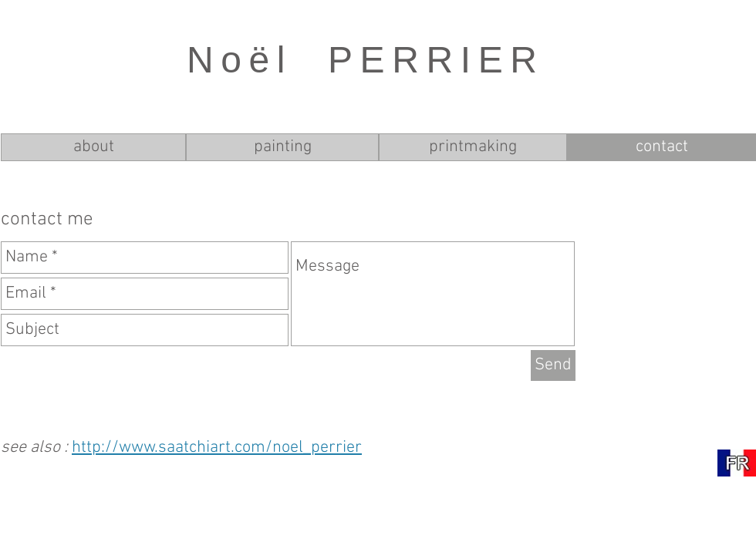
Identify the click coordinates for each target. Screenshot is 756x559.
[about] (93, 147)
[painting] (282, 147)
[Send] (553, 365)
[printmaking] (473, 147)
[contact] (661, 147)
